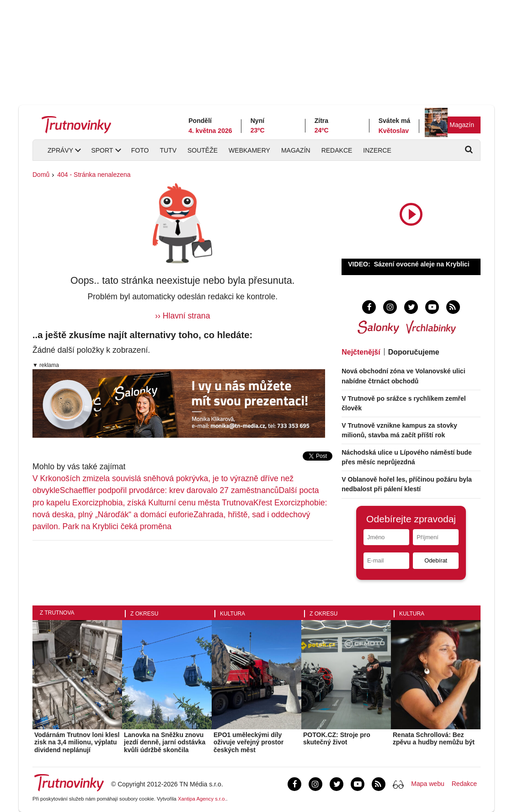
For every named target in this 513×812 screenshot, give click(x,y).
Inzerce (377, 150)
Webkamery (249, 150)
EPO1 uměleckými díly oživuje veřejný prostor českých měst (248, 743)
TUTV (168, 150)
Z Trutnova (57, 613)
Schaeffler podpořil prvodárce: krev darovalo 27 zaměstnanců (169, 490)
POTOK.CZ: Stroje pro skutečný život (337, 739)
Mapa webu (427, 784)
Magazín (462, 125)
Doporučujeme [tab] (414, 352)
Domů (41, 175)
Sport (102, 150)
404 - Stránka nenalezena (94, 175)
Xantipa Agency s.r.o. (202, 799)
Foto (140, 150)
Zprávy (60, 150)
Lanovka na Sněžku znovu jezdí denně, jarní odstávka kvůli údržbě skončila (165, 743)
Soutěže (203, 150)
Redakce (337, 150)
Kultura (232, 614)
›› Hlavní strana (182, 316)
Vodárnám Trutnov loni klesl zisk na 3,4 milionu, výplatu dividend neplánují (77, 743)
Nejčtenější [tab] (361, 352)
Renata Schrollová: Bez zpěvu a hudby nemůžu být (434, 739)
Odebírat (436, 560)
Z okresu (144, 614)
